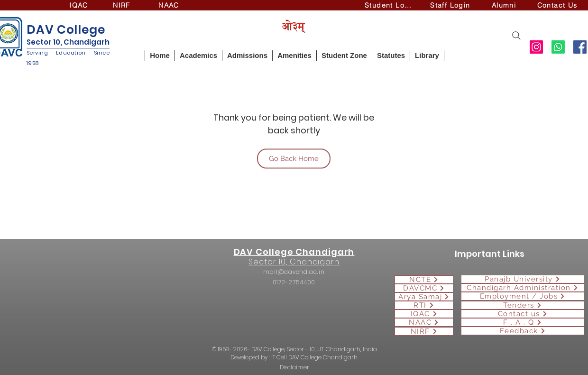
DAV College (66, 30)
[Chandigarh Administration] (523, 288)
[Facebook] (580, 47)
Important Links (490, 254)
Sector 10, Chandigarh (68, 42)
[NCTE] (424, 280)
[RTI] (424, 305)
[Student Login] (391, 5)
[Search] (516, 36)
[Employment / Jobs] (523, 296)
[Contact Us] (558, 5)
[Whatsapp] (558, 47)
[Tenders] (523, 305)
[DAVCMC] (424, 288)
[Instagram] (536, 47)
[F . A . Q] (523, 322)
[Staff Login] (451, 5)
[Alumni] (505, 5)
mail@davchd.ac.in (294, 272)
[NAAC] (170, 5)
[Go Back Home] (294, 159)
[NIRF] (123, 5)
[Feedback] (523, 331)
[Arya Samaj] (424, 297)
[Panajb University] (523, 279)
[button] (198, 56)
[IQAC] (80, 5)
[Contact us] (523, 314)
